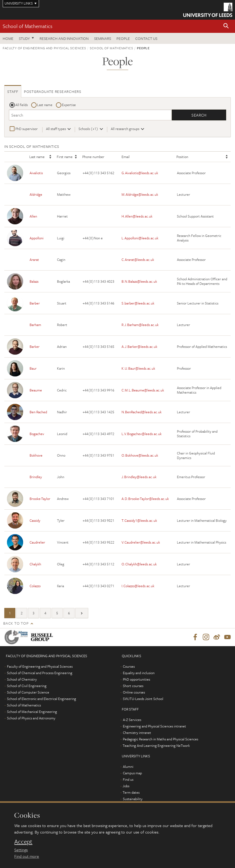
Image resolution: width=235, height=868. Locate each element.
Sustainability (133, 799)
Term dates (131, 793)
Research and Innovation (64, 38)
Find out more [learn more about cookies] (27, 856)
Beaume (36, 390)
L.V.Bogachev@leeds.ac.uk (142, 434)
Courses (129, 667)
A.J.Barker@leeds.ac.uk (139, 346)
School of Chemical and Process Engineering (40, 673)
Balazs (34, 281)
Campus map (132, 773)
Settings (21, 850)
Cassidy (35, 520)
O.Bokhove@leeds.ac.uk (140, 456)
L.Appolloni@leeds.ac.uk (140, 238)
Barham (35, 325)
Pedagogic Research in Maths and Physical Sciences (161, 739)
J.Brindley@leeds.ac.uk (139, 477)
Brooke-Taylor (40, 499)
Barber (35, 303)
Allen (33, 216)
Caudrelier (37, 542)
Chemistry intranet (137, 733)
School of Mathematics (28, 26)
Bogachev (37, 434)
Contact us (146, 38)
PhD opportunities (136, 680)
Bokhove (36, 456)
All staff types (56, 129)
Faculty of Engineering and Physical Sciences (44, 48)
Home (8, 38)
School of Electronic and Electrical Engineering (42, 699)
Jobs (126, 786)
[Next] (82, 613)
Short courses (133, 686)
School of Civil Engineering (27, 686)
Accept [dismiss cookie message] (23, 842)
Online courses (134, 692)
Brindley (36, 477)
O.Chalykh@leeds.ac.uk (139, 564)
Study (24, 38)
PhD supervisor (26, 129)
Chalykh (35, 564)
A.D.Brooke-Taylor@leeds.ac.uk (145, 499)
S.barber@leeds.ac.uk (138, 303)
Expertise (69, 105)
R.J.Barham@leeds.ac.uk (140, 325)
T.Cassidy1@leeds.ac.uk (139, 520)
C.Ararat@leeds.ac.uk (138, 260)
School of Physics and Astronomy (31, 718)
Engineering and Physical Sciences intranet (154, 726)
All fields (22, 105)
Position (182, 157)
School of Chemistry (22, 680)
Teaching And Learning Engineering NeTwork (156, 746)
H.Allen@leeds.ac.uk (137, 216)
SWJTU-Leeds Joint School (143, 699)
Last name (45, 105)
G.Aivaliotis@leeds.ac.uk (140, 173)
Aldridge (36, 195)
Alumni (128, 767)
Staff (13, 91)
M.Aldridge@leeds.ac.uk (140, 195)
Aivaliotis (36, 173)
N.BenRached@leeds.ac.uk (142, 412)
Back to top (16, 623)
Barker (35, 346)
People (123, 38)
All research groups (125, 129)
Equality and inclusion (139, 673)
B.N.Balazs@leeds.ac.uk (139, 281)
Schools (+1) (88, 129)
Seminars (103, 38)
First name (65, 157)
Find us (128, 780)
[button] (226, 26)
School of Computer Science (28, 692)
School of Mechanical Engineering (32, 712)
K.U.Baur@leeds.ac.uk (138, 368)
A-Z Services (132, 720)
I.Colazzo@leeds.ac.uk (138, 586)
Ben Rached (38, 412)
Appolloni (37, 238)
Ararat (34, 260)
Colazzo (35, 586)
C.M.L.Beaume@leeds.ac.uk (143, 390)
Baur (33, 368)
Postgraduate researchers (53, 91)
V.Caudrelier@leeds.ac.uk (141, 542)
